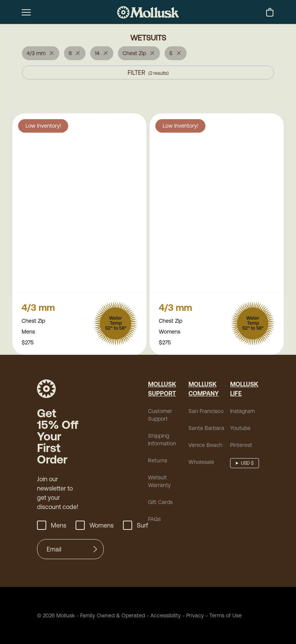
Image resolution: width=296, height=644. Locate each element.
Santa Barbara (206, 429)
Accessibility (163, 616)
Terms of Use (225, 616)
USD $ (247, 464)
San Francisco (206, 412)
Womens (95, 526)
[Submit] (95, 550)
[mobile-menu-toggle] (26, 12)
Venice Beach (205, 446)
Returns (158, 461)
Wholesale (201, 463)
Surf (135, 526)
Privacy (195, 616)
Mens (52, 526)
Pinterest (241, 446)
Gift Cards (160, 503)
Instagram (242, 412)
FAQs (154, 520)
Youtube (240, 429)
